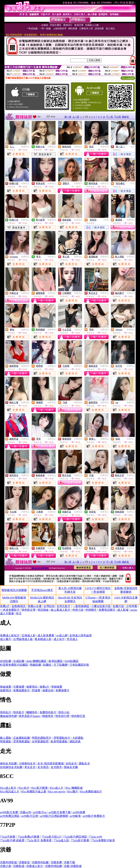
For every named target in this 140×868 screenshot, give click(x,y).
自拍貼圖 (6, 661)
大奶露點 (78, 738)
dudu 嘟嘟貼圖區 (36, 661)
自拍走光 (71, 763)
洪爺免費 (56, 862)
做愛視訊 (32, 687)
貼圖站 (47, 665)
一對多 (132, 147)
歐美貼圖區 (56, 661)
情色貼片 (6, 712)
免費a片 (5, 606)
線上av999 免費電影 (40, 568)
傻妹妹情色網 (8, 716)
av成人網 (62, 635)
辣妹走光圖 (71, 767)
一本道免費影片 (10, 610)
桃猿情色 (48, 716)
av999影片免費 (9, 812)
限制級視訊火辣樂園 (14, 590)
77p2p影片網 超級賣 (12, 840)
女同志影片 (64, 606)
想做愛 (36, 690)
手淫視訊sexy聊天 (42, 590)
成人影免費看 (46, 635)
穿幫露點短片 (62, 738)
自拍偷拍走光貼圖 (11, 767)
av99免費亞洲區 (10, 816)
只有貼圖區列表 (79, 665)
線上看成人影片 (61, 610)
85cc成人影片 (8, 788)
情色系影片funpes (29, 716)
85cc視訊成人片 (10, 792)
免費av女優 (35, 606)
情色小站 (64, 712)
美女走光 (30, 767)
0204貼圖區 (72, 661)
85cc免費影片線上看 (34, 792)
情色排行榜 (62, 716)
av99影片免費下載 (60, 812)
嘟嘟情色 (32, 712)
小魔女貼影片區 (101, 606)
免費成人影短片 (10, 635)
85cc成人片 (57, 788)
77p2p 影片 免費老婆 (39, 840)
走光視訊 (43, 767)
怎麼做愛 (19, 687)
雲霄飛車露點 (22, 741)
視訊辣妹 (43, 610)
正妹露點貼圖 (22, 738)
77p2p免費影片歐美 (103, 840)
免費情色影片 (48, 712)
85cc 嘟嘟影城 (74, 788)
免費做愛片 (62, 690)
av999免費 (79, 812)
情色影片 (19, 712)
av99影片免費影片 (94, 816)
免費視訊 (25, 147)
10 (104, 117)
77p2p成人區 (61, 840)
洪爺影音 (24, 862)
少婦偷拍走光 (27, 763)
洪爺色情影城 (8, 862)
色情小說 (78, 610)
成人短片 (59, 639)
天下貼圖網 (61, 665)
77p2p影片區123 (51, 837)
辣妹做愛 (6, 687)
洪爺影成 (19, 866)
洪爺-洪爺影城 (73, 866)
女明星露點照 (40, 741)
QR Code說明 (128, 78)
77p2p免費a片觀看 (28, 837)
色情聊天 (91, 610)
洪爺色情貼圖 (54, 866)
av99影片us (40, 812)
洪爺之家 (6, 866)
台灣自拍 (49, 606)
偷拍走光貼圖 (8, 763)
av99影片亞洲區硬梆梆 (54, 816)
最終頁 (125, 117)
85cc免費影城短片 (91, 792)
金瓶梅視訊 (19, 606)
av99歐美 (75, 816)
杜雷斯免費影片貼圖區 (14, 665)
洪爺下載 (69, 862)
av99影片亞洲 (30, 816)
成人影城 (123, 610)
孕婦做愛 (57, 687)
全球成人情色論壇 (80, 635)
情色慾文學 (29, 610)
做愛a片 (44, 687)
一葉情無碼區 (81, 606)
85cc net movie (57, 792)
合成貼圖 (19, 661)
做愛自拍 (48, 690)
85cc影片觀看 (40, 788)
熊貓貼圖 (36, 665)
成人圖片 (6, 639)
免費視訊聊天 (107, 610)
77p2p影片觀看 (80, 840)
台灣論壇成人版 (23, 639)
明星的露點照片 (42, 738)
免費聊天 (78, 183)
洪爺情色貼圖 (40, 862)
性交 (19, 613)
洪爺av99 (25, 812)
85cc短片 (24, 788)
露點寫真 (75, 741)
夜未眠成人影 (43, 639)
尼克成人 (72, 639)
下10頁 (118, 117)
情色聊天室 (78, 716)
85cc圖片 (73, 792)
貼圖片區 (118, 606)
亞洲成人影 (29, 635)
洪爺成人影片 (35, 866)
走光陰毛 (56, 767)
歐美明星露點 (59, 741)
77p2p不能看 (8, 837)
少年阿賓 (132, 606)
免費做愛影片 (22, 690)
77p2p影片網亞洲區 (75, 837)
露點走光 (84, 763)
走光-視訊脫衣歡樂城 (50, 763)
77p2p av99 (95, 837)
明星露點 (6, 741)
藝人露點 (6, 738)
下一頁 (109, 117)
